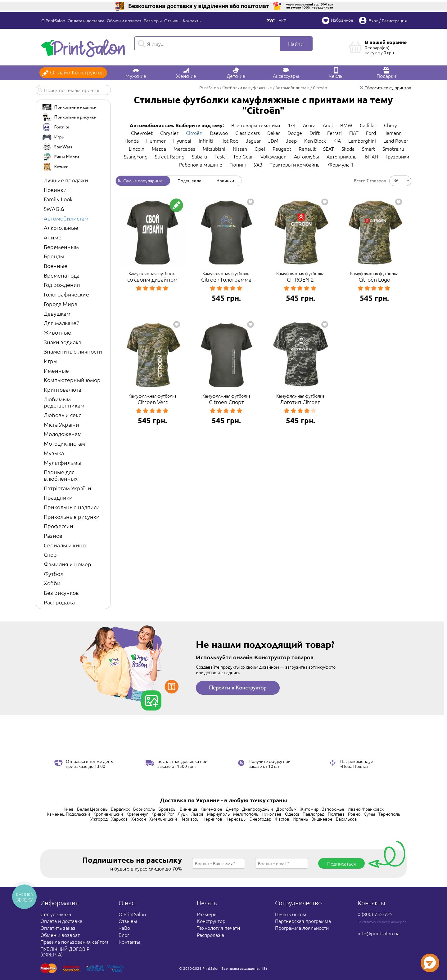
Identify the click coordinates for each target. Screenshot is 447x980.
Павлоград (314, 814)
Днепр (232, 809)
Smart (368, 149)
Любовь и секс (62, 415)
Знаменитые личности (73, 351)
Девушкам (57, 313)
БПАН (372, 156)
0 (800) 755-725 (375, 914)
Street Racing (170, 156)
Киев (69, 809)
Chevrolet (142, 133)
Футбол (54, 574)
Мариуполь (218, 814)
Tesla (220, 156)
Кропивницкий (108, 814)
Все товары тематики (256, 125)
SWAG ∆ (54, 209)
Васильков (346, 819)
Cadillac (368, 125)
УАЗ (258, 164)
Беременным (61, 247)
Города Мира (61, 304)
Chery (391, 125)
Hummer (156, 140)
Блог (124, 935)
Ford (371, 133)
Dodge (295, 133)
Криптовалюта (63, 389)
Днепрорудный (257, 809)
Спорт (52, 554)
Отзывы (172, 20)
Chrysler (169, 133)
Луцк (183, 814)
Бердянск (120, 809)
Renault (307, 149)
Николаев (272, 814)
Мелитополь (246, 814)
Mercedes (184, 149)
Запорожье (333, 809)
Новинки (55, 190)
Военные (56, 266)
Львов (197, 814)
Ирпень (300, 819)
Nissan (240, 149)
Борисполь (144, 809)
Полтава (336, 814)
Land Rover (396, 140)
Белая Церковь (92, 809)
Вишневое (322, 819)
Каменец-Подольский (68, 814)
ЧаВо (124, 928)
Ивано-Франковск (366, 809)
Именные (56, 370)
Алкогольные (61, 227)
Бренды (54, 256)
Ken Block (315, 140)
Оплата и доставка (86, 20)
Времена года (62, 275)
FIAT (354, 133)
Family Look (58, 199)
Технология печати (218, 928)
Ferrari (334, 133)
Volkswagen (273, 156)
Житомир (309, 809)
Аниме (53, 237)
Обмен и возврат (124, 20)
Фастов (282, 819)
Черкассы (190, 819)
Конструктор (211, 921)
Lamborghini (362, 140)
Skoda (348, 149)
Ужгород (99, 819)
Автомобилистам (66, 218)
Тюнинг (238, 164)
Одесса (292, 814)
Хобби (52, 583)
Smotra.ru (393, 149)
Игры (51, 361)
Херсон (139, 819)
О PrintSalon (53, 20)
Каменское (211, 809)
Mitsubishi (214, 149)
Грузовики (397, 156)
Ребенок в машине (201, 164)
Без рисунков (61, 592)
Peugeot (282, 149)
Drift (315, 133)
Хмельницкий (163, 819)
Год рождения (62, 285)
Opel (260, 149)
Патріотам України (68, 488)
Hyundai (182, 140)
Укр (282, 20)
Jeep (291, 140)
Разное (53, 535)
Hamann (393, 133)
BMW (346, 125)
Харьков (120, 819)
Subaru (199, 156)
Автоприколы (342, 156)
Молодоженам (63, 434)
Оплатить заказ (58, 928)
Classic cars (248, 133)
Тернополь (389, 814)
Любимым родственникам (64, 402)
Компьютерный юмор (72, 380)
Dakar (274, 133)
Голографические (66, 294)
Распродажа (59, 602)
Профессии (59, 526)
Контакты (192, 20)
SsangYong (136, 156)
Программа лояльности (302, 928)
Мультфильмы (63, 463)
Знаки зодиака (63, 342)
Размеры (153, 20)
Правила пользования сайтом (74, 942)
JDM (273, 140)
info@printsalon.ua (379, 933)
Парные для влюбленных (61, 475)
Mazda (159, 149)
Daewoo (219, 133)
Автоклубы (307, 156)
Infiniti (206, 140)
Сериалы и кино (65, 545)
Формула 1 (341, 164)
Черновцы (236, 819)
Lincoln (137, 149)
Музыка (54, 453)
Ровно (354, 814)
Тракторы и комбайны (295, 164)
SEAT (329, 149)
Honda (132, 140)
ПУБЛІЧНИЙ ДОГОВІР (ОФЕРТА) (65, 951)
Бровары (167, 809)
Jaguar (253, 140)
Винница (188, 809)
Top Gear (243, 156)
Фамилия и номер (68, 564)
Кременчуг (137, 814)
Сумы (369, 814)
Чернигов (212, 819)
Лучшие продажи (66, 180)
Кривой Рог (163, 814)
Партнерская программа (303, 921)
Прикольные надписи (72, 507)
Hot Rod (229, 140)
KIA (337, 140)
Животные (57, 332)
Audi (328, 125)
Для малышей (62, 323)
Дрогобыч (286, 809)
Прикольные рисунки (72, 517)
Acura (309, 125)
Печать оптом (291, 914)
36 (396, 180)
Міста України (61, 424)
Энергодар (261, 819)
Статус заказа (56, 914)
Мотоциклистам (64, 443)
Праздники (58, 497)
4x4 (291, 125)
